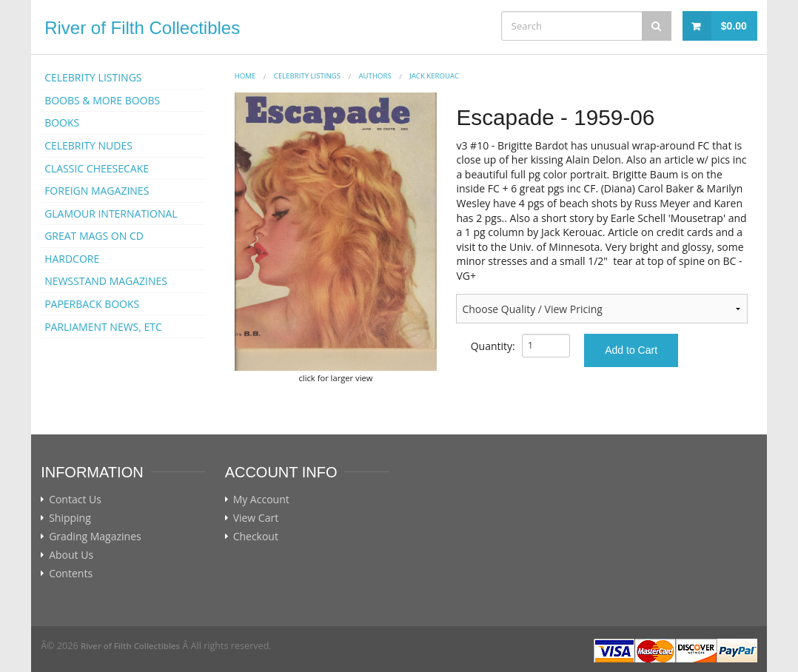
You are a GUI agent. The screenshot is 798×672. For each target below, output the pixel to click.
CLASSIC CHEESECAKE (97, 168)
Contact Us (75, 500)
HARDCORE (72, 259)
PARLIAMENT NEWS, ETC (103, 327)
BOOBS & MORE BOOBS (102, 100)
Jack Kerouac (434, 76)
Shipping (70, 518)
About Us (71, 555)
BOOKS (62, 122)
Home (245, 76)
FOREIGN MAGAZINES (97, 191)
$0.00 (734, 26)
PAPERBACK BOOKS (92, 304)
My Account (261, 500)
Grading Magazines (95, 537)
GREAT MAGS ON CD (94, 236)
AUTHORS (375, 76)
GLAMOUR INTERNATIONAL (111, 214)
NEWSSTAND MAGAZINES (106, 281)
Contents (71, 574)
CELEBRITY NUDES (88, 145)
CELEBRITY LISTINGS (93, 77)
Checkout (256, 537)
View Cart (256, 518)
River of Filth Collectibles (142, 28)
